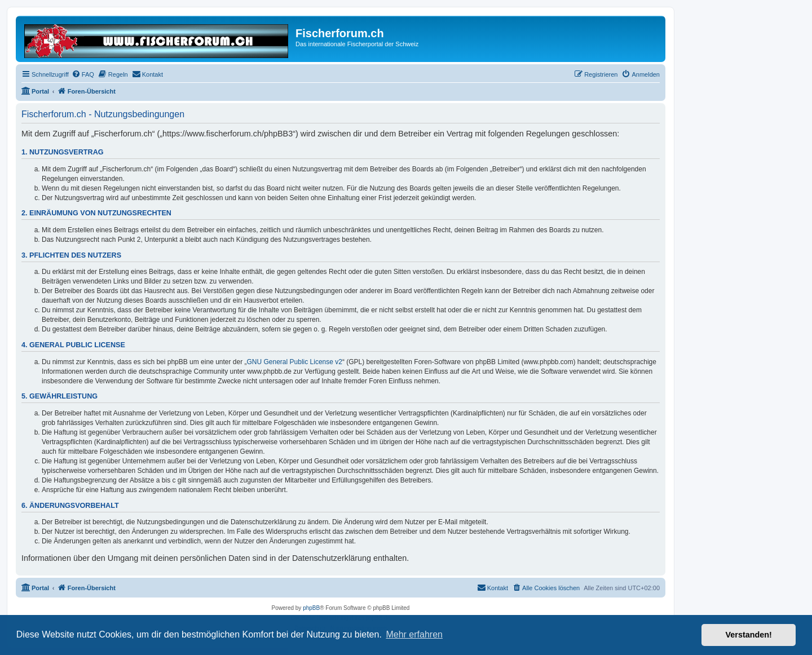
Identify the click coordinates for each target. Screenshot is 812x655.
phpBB (311, 608)
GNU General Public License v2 (295, 362)
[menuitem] (83, 74)
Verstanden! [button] (749, 635)
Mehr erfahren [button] (414, 634)
